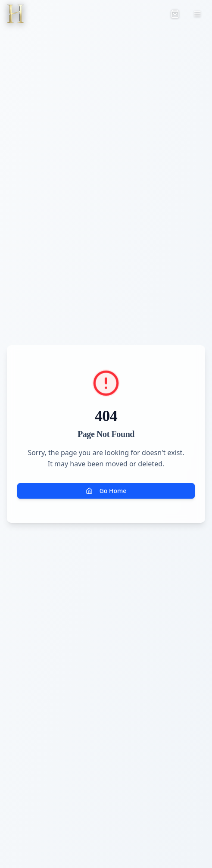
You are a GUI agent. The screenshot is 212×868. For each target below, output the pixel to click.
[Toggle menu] (197, 14)
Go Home (106, 491)
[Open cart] (175, 14)
